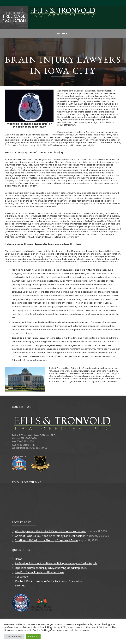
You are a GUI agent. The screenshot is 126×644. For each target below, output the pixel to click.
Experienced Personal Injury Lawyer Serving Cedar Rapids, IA (51, 568)
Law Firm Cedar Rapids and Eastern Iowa (39, 572)
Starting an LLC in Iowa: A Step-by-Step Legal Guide (46, 540)
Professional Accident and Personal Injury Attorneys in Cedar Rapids (56, 563)
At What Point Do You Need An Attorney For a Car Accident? (51, 536)
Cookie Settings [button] (14, 637)
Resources (21, 577)
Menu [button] (66, 34)
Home (19, 559)
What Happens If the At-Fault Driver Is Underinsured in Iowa (51, 531)
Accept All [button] (33, 637)
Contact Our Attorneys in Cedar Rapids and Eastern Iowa (50, 581)
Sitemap (20, 586)
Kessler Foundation (85, 91)
